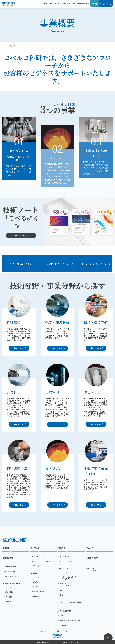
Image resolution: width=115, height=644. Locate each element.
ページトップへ (108, 638)
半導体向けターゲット (40, 566)
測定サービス (9, 601)
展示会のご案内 (92, 558)
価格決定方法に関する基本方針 (70, 619)
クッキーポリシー (71, 630)
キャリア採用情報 (66, 561)
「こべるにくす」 (93, 569)
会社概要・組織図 (38, 591)
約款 (62, 590)
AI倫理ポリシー (65, 624)
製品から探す (9, 591)
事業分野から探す (10, 566)
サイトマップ (42, 630)
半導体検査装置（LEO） (83, 4)
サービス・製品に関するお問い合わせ (68, 578)
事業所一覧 (36, 596)
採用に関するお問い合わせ (65, 584)
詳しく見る (19, 349)
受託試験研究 (64, 4)
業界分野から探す (57, 264)
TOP (4, 46)
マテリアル (72, 4)
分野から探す (9, 596)
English (63, 595)
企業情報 (51, 4)
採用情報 (95, 4)
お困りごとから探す (94, 264)
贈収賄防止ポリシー (67, 615)
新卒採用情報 (65, 556)
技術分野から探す (21, 264)
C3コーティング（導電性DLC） (43, 561)
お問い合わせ (107, 4)
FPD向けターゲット (39, 556)
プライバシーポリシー (56, 630)
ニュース (57, 4)
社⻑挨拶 (35, 581)
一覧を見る (21, 235)
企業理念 (35, 586)
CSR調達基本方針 (66, 610)
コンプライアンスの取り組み (69, 602)
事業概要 (45, 4)
